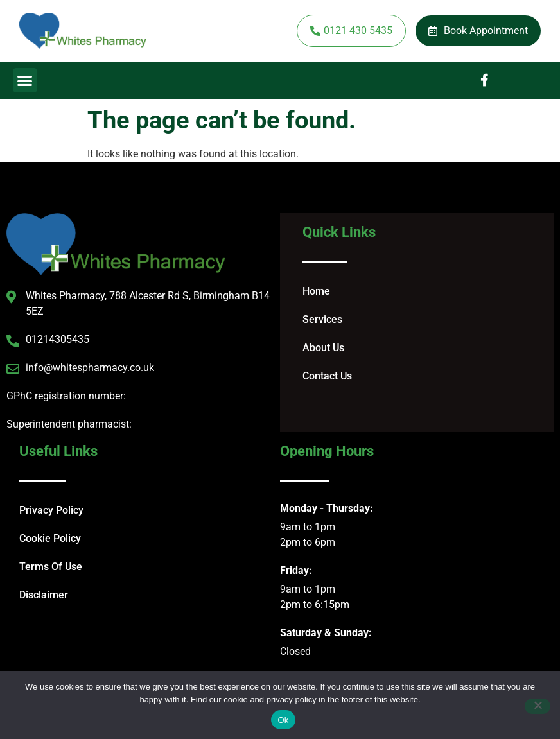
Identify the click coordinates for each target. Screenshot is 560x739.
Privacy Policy (51, 510)
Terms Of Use (51, 567)
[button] (25, 80)
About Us (323, 348)
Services (322, 319)
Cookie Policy (50, 538)
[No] (538, 706)
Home (316, 291)
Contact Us (327, 376)
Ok (283, 720)
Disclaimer (44, 595)
